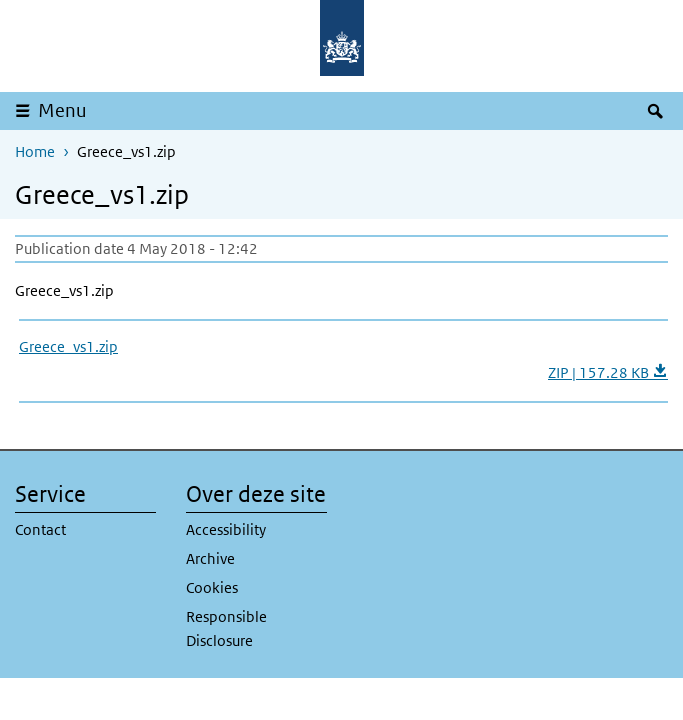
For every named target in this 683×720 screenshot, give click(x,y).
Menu (62, 110)
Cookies (212, 587)
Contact (40, 529)
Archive (210, 558)
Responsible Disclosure (226, 628)
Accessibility (226, 529)
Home (35, 151)
